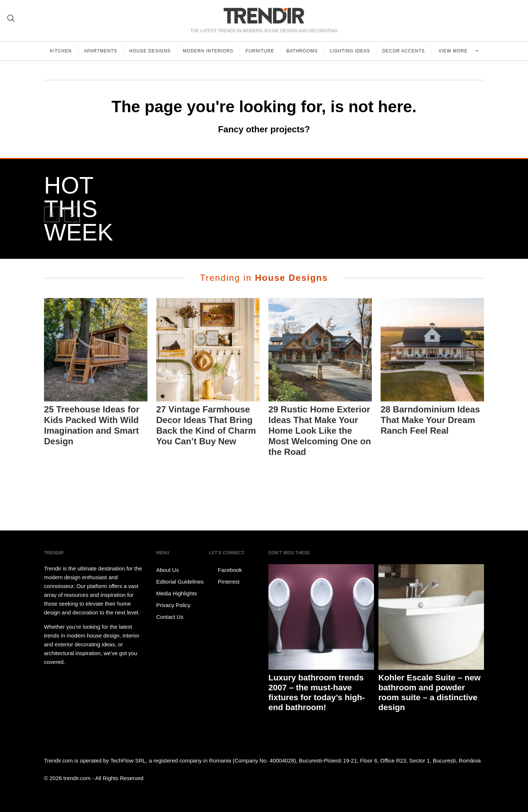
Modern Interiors (208, 51)
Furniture (260, 51)
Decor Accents (403, 51)
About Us (168, 570)
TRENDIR (264, 16)
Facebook (225, 570)
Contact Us (170, 617)
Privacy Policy (173, 605)
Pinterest (224, 582)
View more (454, 51)
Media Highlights (177, 593)
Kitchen (61, 51)
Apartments (101, 51)
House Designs (150, 51)
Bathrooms (302, 51)
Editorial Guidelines (180, 582)
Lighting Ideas (350, 51)
